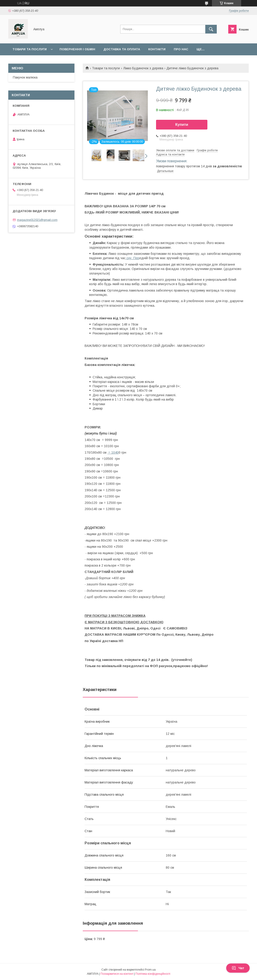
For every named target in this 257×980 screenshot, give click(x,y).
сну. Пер (132, 258)
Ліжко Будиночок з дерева (143, 68)
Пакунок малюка (25, 77)
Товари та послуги (30, 49)
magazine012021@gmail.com (37, 220)
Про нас (181, 49)
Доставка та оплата (122, 49)
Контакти (157, 49)
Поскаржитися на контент (117, 974)
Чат (238, 968)
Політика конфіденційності (153, 974)
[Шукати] (211, 29)
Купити (182, 125)
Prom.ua (150, 970)
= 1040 (113, 452)
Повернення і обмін (77, 49)
